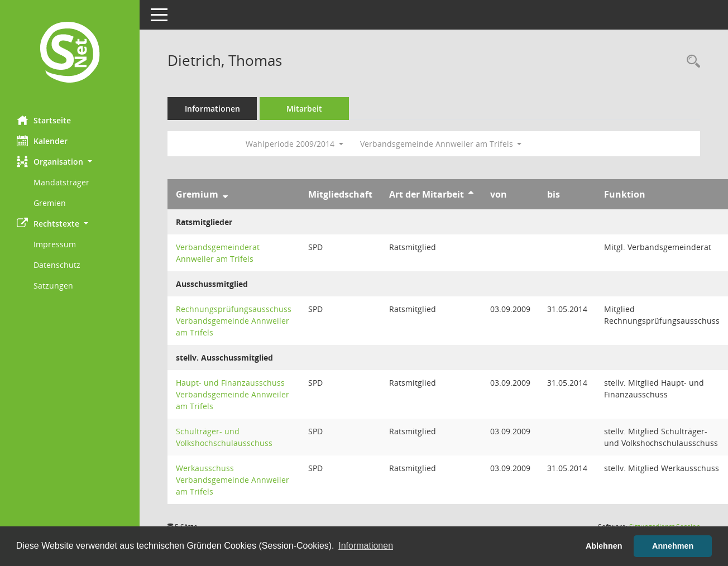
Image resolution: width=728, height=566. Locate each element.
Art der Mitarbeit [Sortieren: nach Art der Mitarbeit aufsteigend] (427, 194)
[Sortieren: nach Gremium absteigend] (225, 194)
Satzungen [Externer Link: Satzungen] (53, 286)
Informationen (212, 109)
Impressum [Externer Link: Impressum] (55, 244)
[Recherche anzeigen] (691, 62)
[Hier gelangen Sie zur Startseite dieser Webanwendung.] (70, 54)
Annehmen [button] (673, 546)
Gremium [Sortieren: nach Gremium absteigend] (197, 194)
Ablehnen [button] (604, 546)
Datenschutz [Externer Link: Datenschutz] (57, 265)
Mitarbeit (304, 109)
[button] (70, 162)
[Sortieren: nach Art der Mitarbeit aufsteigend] (471, 194)
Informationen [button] (366, 546)
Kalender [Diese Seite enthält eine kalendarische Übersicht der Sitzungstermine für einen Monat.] (42, 141)
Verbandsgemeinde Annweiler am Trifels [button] (441, 144)
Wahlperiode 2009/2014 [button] (294, 144)
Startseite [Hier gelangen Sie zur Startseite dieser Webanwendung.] (44, 120)
